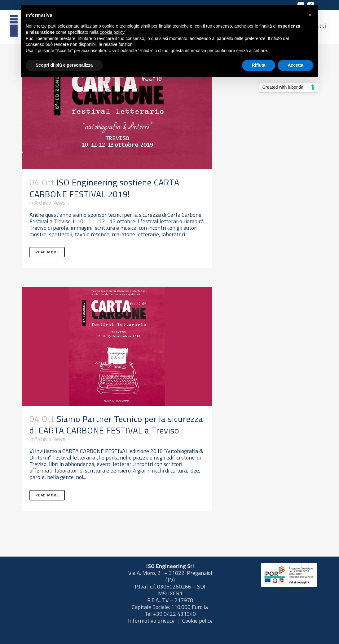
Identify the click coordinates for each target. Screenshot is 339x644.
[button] (310, 15)
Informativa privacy (152, 621)
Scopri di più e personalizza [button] (64, 65)
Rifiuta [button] (259, 65)
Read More (47, 260)
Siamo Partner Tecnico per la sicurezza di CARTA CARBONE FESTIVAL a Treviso (116, 432)
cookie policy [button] (112, 32)
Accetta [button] (295, 65)
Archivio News (52, 204)
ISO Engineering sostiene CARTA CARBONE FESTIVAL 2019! (104, 188)
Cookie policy (197, 621)
